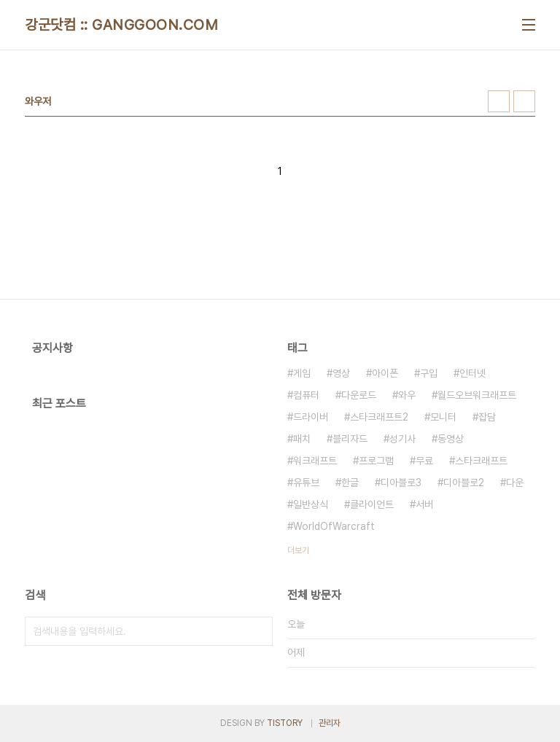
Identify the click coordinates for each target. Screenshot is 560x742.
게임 (302, 373)
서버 (424, 504)
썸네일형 (499, 101)
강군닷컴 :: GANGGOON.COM (121, 25)
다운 (515, 483)
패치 (302, 439)
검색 (258, 631)
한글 (350, 483)
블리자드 (350, 439)
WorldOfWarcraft (334, 526)
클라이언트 (372, 504)
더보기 (298, 550)
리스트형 (524, 101)
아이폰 (385, 373)
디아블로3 (401, 483)
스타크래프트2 (379, 417)
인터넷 (472, 373)
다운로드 (359, 395)
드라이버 (311, 417)
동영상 (451, 439)
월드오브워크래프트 (477, 395)
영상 (341, 373)
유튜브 (306, 483)
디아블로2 (464, 483)
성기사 (402, 439)
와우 (407, 395)
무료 (424, 461)
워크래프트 (315, 461)
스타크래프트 (481, 461)
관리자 (330, 723)
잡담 (487, 417)
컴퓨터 (306, 395)
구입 (429, 373)
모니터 (443, 417)
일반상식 (311, 504)
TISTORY (285, 723)
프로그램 (376, 461)
